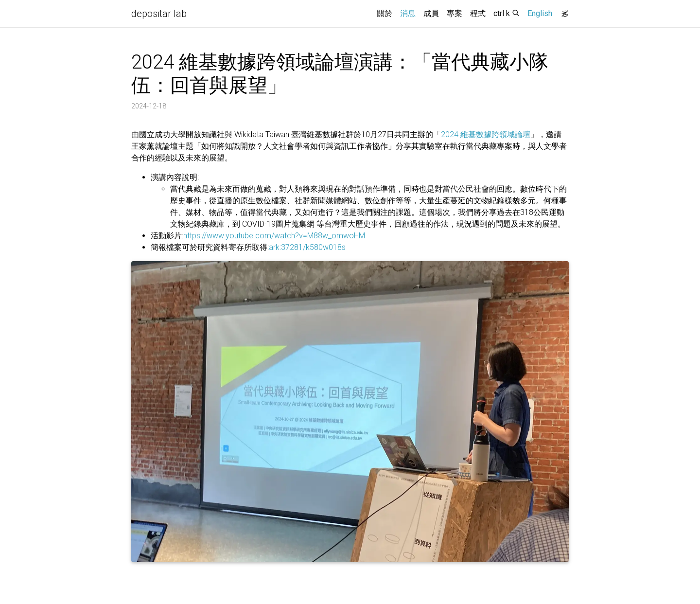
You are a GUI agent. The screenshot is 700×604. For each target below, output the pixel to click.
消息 (410, 13)
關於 (385, 13)
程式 (478, 13)
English (540, 13)
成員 (431, 13)
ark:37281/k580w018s (307, 247)
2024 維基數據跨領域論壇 (486, 134)
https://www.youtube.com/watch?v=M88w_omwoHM (274, 236)
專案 (455, 13)
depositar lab (159, 14)
